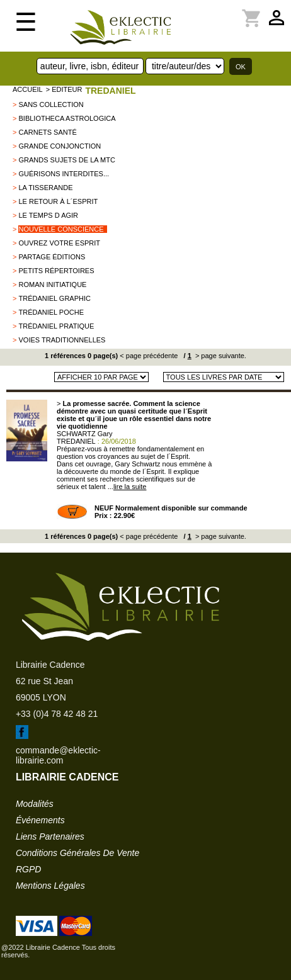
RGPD (28, 869)
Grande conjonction (60, 146)
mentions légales (50, 886)
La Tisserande (45, 188)
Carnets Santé (47, 132)
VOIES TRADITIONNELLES (62, 340)
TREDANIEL (110, 91)
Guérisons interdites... (64, 174)
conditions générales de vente (77, 853)
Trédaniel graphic (54, 298)
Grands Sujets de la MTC (66, 160)
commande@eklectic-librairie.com (58, 755)
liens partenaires (50, 836)
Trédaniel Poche (51, 312)
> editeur (64, 89)
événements (40, 820)
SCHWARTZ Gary (85, 434)
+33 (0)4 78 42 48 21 (57, 714)
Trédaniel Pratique (56, 326)
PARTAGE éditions (52, 257)
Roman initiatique (52, 284)
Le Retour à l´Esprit (58, 201)
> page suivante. (220, 356)
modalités (35, 804)
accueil (28, 89)
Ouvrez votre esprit (59, 243)
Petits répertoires (56, 271)
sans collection (51, 104)
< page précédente (149, 356)
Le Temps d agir (48, 215)
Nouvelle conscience (61, 229)
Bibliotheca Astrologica (67, 118)
